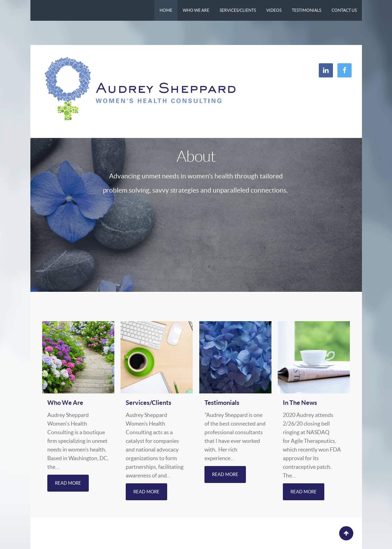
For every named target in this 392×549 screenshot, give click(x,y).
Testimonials (222, 403)
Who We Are (65, 403)
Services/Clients (149, 403)
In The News (300, 403)
